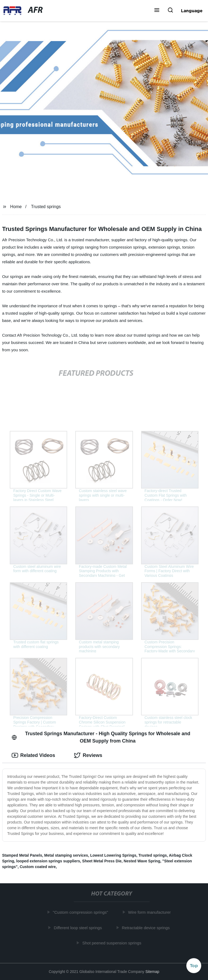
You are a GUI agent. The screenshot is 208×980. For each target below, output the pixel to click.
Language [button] (192, 11)
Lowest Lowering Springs (113, 855)
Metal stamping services (66, 855)
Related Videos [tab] (33, 755)
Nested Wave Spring (142, 861)
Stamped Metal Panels (22, 855)
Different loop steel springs (79, 927)
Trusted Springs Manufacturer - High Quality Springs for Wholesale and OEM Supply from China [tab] (101, 737)
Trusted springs (46, 207)
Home (16, 207)
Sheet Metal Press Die (102, 861)
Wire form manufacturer (151, 912)
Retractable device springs (147, 927)
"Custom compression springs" (82, 912)
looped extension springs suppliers (48, 861)
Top (194, 966)
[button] (157, 11)
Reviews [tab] (88, 755)
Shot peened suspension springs (113, 943)
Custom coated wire (38, 867)
